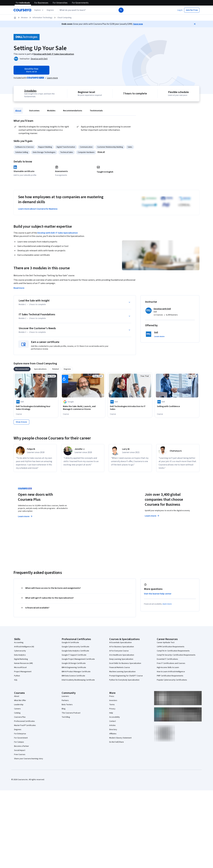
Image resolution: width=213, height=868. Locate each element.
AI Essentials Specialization (120, 643)
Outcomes (34, 111)
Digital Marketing (21, 659)
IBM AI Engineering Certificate (74, 667)
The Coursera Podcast (71, 713)
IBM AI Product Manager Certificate (76, 672)
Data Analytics (20, 655)
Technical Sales (67, 152)
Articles (112, 725)
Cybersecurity (20, 651)
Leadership (19, 705)
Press (112, 696)
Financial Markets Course (120, 667)
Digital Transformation (66, 147)
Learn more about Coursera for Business (38, 209)
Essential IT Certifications (167, 659)
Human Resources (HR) (23, 663)
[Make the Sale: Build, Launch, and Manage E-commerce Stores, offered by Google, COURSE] (83, 408)
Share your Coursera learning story (29, 759)
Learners (65, 696)
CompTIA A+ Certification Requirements (173, 651)
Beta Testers (67, 705)
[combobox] (88, 10)
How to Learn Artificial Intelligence (171, 672)
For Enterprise (20, 734)
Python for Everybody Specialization (124, 680)
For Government (21, 738)
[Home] (15, 18)
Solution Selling (22, 152)
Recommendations (73, 111)
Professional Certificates (24, 721)
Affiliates (113, 734)
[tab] (22, 369)
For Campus (19, 742)
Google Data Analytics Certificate (75, 651)
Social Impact (20, 750)
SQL (16, 680)
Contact (113, 721)
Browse (24, 18)
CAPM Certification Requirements (171, 647)
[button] (50, 10)
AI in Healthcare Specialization (122, 655)
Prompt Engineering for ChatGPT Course (126, 676)
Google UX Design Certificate (74, 663)
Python (17, 676)
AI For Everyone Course (119, 651)
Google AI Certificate (70, 643)
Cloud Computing (64, 18)
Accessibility (115, 717)
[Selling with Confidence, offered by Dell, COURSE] (177, 406)
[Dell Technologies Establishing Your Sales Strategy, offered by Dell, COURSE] (36, 408)
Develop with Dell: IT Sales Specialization (58, 233)
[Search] (121, 10)
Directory (113, 730)
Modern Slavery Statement (120, 738)
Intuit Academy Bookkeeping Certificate (78, 680)
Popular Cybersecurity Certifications (172, 680)
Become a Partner (22, 746)
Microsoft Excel (20, 667)
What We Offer (20, 700)
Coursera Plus (20, 717)
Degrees (18, 730)
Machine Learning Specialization (122, 672)
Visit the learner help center (158, 594)
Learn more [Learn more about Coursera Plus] (25, 516)
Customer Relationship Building (110, 147)
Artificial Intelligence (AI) (24, 647)
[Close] (195, 24)
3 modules (30, 91)
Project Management (23, 672)
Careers (17, 709)
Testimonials (96, 111)
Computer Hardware (86, 152)
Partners (65, 700)
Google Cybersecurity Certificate (75, 647)
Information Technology (43, 18)
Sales (130, 147)
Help (111, 713)
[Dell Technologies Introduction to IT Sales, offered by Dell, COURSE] (130, 408)
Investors (113, 700)
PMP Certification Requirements (170, 676)
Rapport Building (45, 147)
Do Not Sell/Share (117, 742)
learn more (167, 604)
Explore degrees (91, 511)
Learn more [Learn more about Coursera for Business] (152, 516)
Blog (64, 709)
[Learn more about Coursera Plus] (52, 78)
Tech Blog (66, 717)
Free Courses (20, 754)
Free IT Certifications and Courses (171, 663)
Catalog (17, 713)
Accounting (19, 643)
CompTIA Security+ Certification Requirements (176, 655)
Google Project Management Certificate (78, 659)
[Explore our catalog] (39, 10)
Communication (86, 147)
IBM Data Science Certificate (73, 676)
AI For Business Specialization (122, 647)
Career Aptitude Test (166, 643)
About (18, 111)
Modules (51, 111)
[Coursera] (22, 10)
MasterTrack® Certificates (25, 725)
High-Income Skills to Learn (168, 667)
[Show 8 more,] (21, 422)
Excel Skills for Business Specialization (125, 663)
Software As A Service (24, 147)
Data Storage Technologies (44, 152)
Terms (112, 705)
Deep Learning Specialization (121, 659)
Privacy (112, 709)
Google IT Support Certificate (74, 655)
